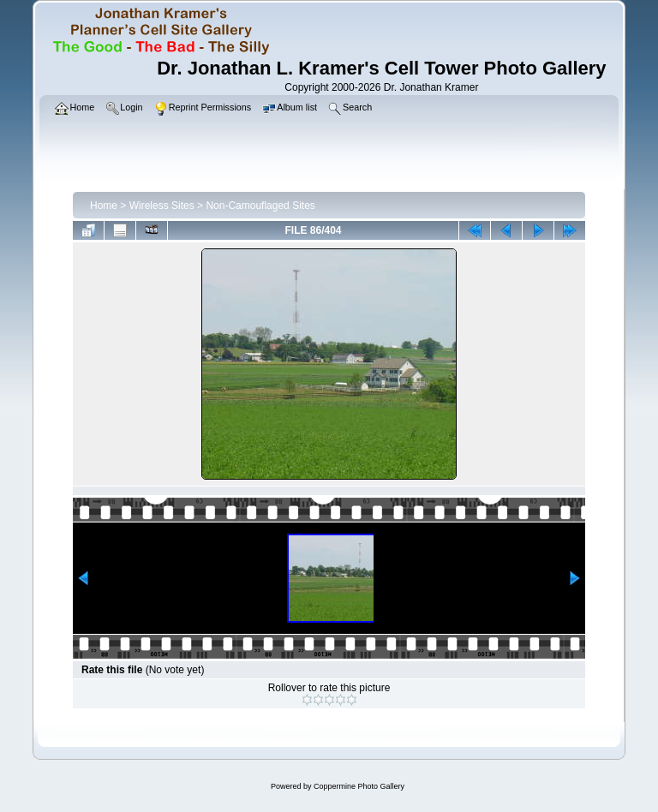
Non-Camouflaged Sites (260, 206)
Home (104, 206)
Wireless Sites (162, 206)
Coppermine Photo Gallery (359, 786)
